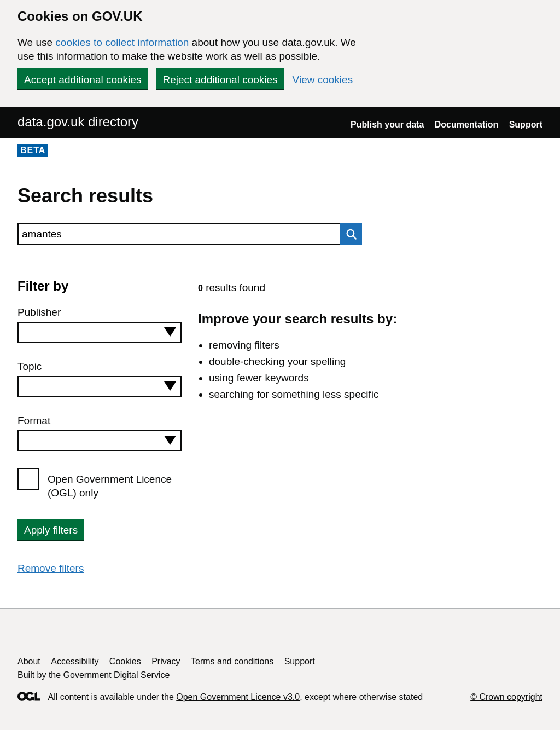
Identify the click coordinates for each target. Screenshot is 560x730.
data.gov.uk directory (78, 122)
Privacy (166, 661)
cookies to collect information (122, 42)
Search (348, 234)
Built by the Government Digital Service (94, 675)
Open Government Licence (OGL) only (110, 486)
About (29, 661)
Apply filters (51, 530)
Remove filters (51, 568)
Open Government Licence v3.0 (238, 697)
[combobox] (100, 332)
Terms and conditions (232, 661)
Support (526, 124)
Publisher (39, 312)
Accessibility (75, 661)
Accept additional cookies (83, 80)
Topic (30, 366)
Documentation (466, 124)
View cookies (323, 80)
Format (34, 421)
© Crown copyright (506, 697)
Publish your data (387, 124)
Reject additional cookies (220, 80)
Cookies (125, 661)
